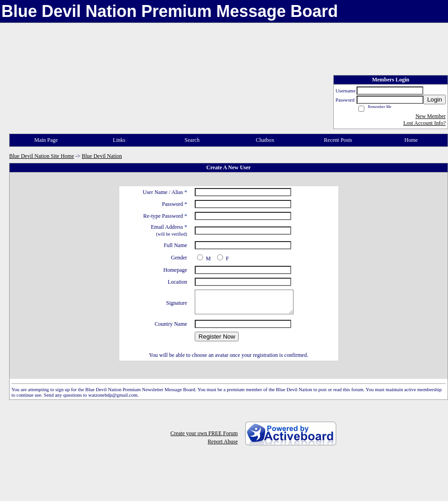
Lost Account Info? (424, 123)
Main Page (46, 140)
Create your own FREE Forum (204, 433)
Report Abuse (223, 442)
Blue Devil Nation (102, 156)
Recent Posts (338, 140)
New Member (431, 116)
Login (435, 100)
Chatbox (265, 140)
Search (192, 140)
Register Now (217, 337)
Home (411, 140)
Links (119, 140)
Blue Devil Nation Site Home (42, 156)
